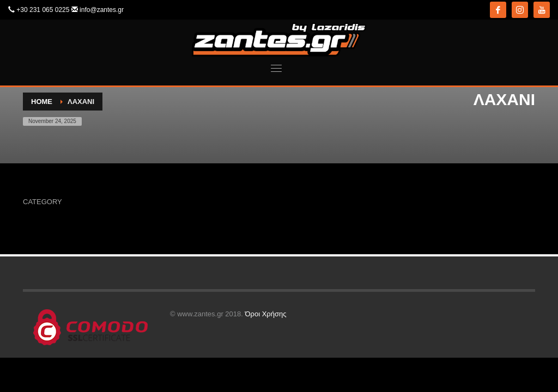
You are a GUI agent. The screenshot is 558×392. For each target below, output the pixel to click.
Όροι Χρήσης (265, 314)
